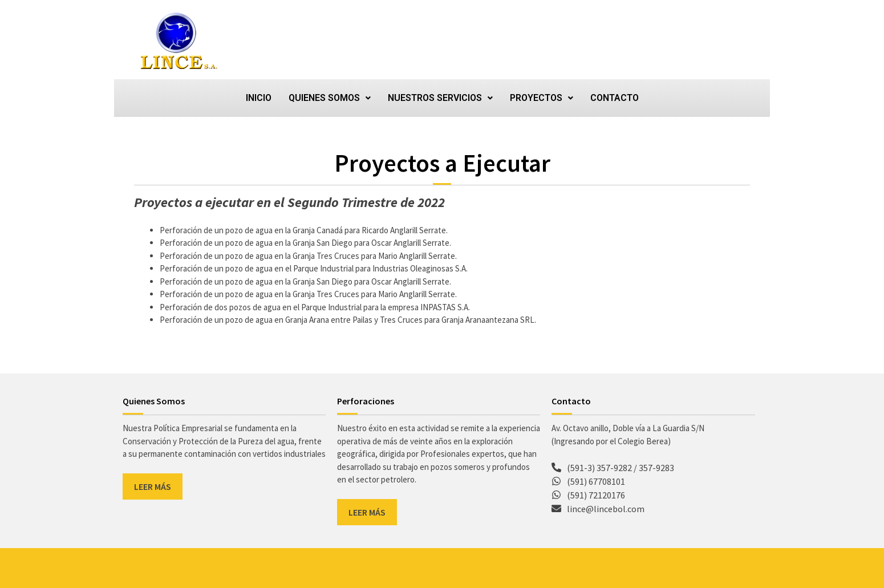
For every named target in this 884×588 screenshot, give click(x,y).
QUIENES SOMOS (330, 98)
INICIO (259, 98)
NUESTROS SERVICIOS (440, 98)
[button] (330, 98)
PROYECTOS (542, 98)
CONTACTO (615, 98)
